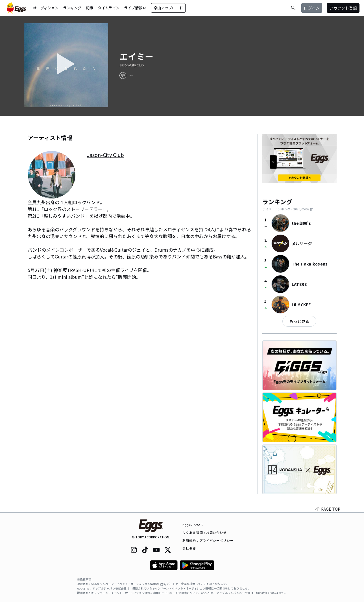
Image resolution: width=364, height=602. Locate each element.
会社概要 (189, 548)
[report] (131, 75)
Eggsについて (193, 525)
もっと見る (299, 321)
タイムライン (109, 8)
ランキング (72, 8)
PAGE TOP (328, 509)
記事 (90, 8)
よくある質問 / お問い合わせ (205, 532)
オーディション (46, 8)
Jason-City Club (132, 65)
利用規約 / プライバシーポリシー (208, 540)
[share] (123, 75)
